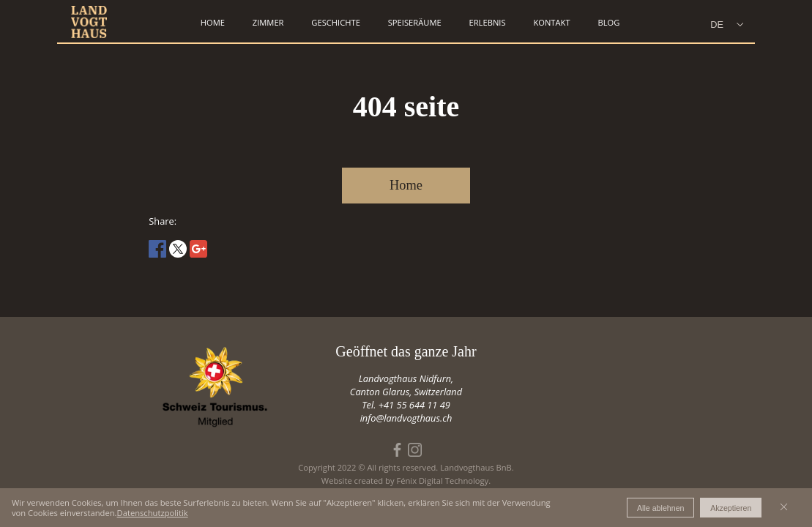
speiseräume (415, 22)
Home (406, 185)
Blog (608, 22)
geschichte (336, 22)
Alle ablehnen (661, 508)
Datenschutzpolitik (153, 513)
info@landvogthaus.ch (406, 418)
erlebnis (487, 22)
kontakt (551, 22)
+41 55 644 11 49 (414, 405)
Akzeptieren (731, 508)
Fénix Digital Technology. (443, 481)
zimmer (268, 22)
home (213, 22)
